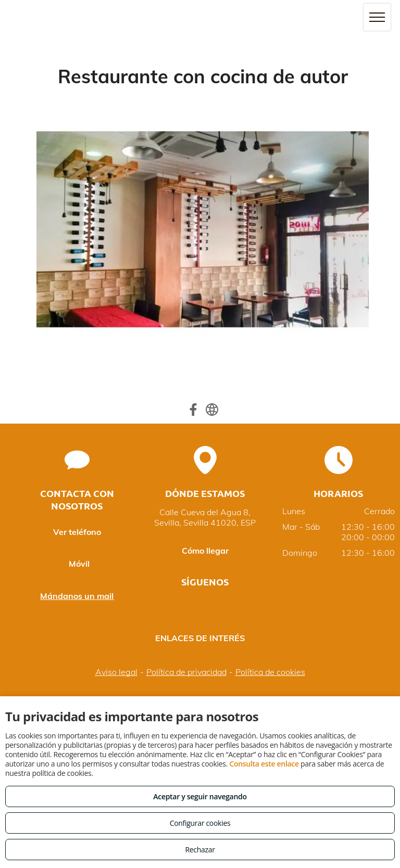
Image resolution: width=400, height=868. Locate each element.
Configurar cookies (200, 823)
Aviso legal (116, 672)
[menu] (377, 17)
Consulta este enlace (264, 764)
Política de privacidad (186, 672)
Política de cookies (270, 672)
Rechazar (200, 850)
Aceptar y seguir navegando (200, 796)
